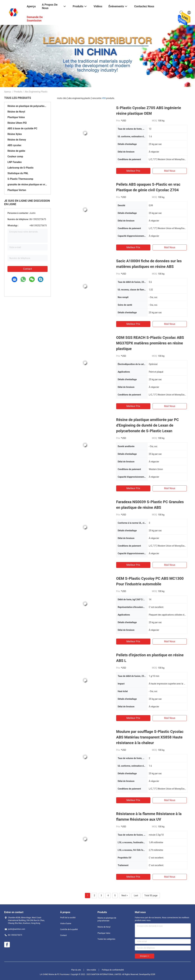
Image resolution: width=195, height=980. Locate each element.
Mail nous (170, 171)
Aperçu (8, 92)
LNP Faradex (15, 162)
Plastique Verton (17, 190)
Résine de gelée (16, 151)
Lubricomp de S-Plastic (21, 168)
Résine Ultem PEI (17, 123)
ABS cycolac (14, 145)
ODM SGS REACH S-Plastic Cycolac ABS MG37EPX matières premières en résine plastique (150, 343)
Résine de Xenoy (17, 140)
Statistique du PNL (18, 173)
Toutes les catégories (106, 939)
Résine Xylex (15, 134)
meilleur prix (133, 171)
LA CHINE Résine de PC (50, 974)
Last (136, 895)
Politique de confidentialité (113, 970)
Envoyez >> (145, 956)
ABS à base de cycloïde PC (22, 128)
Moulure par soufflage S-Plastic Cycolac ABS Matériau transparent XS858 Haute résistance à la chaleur (150, 737)
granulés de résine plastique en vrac (28, 184)
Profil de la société (68, 918)
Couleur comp (15, 156)
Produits (18, 92)
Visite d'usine (66, 924)
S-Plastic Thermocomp (20, 179)
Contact (28, 269)
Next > (125, 895)
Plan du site (76, 970)
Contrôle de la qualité (69, 929)
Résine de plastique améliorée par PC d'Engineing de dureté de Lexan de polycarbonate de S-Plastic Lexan (147, 425)
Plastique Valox (16, 117)
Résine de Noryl (16, 112)
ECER (153, 974)
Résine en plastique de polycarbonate (28, 106)
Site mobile (91, 970)
